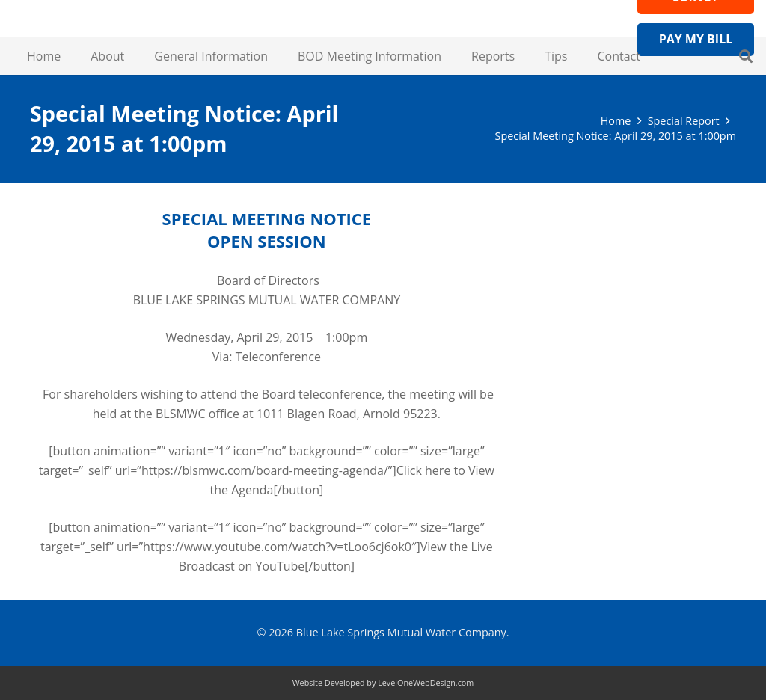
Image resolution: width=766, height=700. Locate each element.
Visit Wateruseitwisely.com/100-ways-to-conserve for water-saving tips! (637, 269)
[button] (746, 56)
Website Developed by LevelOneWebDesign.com (383, 682)
